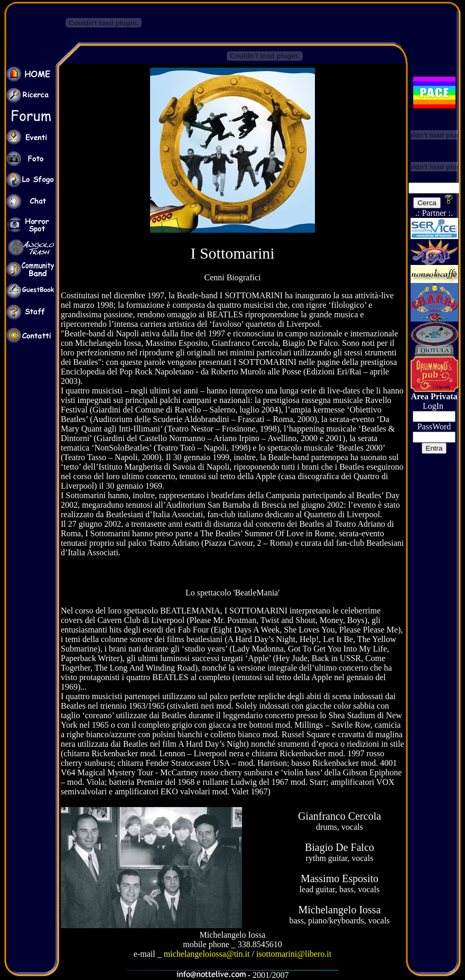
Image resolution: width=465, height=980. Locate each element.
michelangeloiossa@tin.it (207, 954)
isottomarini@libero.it (294, 954)
